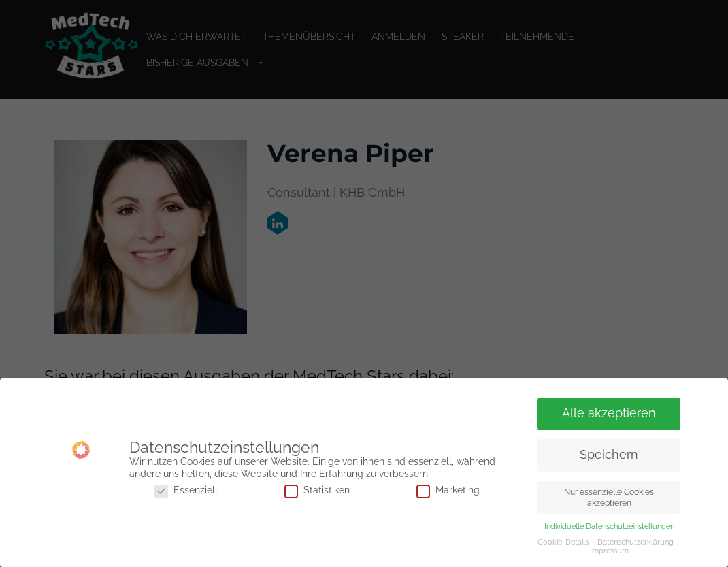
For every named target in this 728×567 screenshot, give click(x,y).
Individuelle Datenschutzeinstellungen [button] (609, 526)
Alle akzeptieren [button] (609, 413)
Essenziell (186, 491)
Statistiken (317, 491)
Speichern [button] (609, 455)
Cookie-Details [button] (564, 542)
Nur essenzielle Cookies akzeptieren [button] (609, 497)
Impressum (609, 551)
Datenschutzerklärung (636, 542)
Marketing (448, 491)
